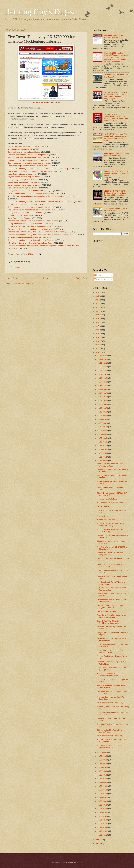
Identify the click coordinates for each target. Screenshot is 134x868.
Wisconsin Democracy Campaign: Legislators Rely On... (110, 607)
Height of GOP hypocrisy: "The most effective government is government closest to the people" (116, 137)
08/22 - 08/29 (103, 423)
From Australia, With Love (107, 499)
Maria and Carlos (104, 516)
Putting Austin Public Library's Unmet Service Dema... (111, 686)
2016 (98, 330)
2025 (98, 296)
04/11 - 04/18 (103, 782)
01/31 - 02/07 (103, 820)
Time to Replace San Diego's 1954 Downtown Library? (110, 524)
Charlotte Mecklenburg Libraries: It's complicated (28, 155)
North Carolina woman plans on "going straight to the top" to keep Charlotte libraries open (44, 196)
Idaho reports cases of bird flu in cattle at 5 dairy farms (116, 155)
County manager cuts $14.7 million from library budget (30, 191)
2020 (98, 315)
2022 (98, 307)
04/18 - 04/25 (103, 779)
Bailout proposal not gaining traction (22, 182)
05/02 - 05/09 (103, 771)
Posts (97, 275)
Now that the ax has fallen (18, 149)
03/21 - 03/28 (103, 794)
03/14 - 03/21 (103, 797)
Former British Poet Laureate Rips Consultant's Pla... (110, 651)
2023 (98, 304)
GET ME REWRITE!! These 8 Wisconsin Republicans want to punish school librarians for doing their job (116, 96)
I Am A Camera (103, 506)
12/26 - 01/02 (103, 356)
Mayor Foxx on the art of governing (22, 174)
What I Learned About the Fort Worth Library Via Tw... (111, 565)
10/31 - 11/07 (103, 386)
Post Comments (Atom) (24, 284)
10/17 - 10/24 (103, 393)
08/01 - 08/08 (103, 434)
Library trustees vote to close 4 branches (24, 185)
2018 (98, 322)
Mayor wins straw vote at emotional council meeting (28, 157)
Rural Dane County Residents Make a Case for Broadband (112, 616)
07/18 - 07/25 (103, 442)
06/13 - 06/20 (103, 461)
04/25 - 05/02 (103, 775)
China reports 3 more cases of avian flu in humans (115, 209)
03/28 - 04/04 (103, 790)
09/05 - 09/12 (103, 416)
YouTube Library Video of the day (110, 736)
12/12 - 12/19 (103, 363)
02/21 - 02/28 (103, 809)
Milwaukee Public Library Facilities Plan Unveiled (113, 36)
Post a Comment (17, 267)
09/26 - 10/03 (103, 404)
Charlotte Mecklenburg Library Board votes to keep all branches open (36, 232)
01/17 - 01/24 (103, 827)
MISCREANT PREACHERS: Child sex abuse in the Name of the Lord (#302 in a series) (116, 193)
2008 (98, 843)
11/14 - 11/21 (103, 378)
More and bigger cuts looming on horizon (24, 237)
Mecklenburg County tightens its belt (22, 188)
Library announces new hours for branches (25, 224)
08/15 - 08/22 (103, 427)
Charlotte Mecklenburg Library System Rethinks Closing (30, 240)
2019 (98, 319)
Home (47, 278)
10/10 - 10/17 (103, 397)
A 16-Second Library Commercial (110, 503)
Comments (99, 279)
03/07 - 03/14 (103, 801)
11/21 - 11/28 (103, 374)
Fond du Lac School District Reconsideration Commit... (108, 675)
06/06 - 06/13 (103, 752)
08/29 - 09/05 (103, 419)
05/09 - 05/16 (103, 767)
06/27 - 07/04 (103, 453)
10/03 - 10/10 (103, 401)
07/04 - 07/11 (103, 449)
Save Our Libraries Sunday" (20, 218)
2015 (98, 334)
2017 (98, 326)
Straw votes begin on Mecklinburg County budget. (28, 166)
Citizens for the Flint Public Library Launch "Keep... (110, 731)
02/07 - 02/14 (103, 816)
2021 (98, 311)
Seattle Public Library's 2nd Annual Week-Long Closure (111, 465)
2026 (98, 292)
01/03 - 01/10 (103, 835)
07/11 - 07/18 (103, 446)
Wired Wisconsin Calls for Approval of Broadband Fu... (112, 639)
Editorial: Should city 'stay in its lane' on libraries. (27, 160)
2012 (98, 345)
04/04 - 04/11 (103, 786)
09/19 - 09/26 (103, 408)
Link (9, 108)
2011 (98, 349)
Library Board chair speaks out (20, 204)
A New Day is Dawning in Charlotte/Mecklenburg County (30, 243)
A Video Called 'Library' (106, 520)
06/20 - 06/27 (103, 457)
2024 (98, 300)
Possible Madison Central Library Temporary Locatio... (110, 554)
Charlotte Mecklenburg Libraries (46, 102)
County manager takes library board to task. (25, 213)
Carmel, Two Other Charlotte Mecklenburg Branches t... (108, 622)
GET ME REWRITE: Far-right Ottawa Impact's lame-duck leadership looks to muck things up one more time (116, 117)
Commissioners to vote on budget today (24, 152)
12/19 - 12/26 (103, 359)
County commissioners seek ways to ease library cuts (29, 207)
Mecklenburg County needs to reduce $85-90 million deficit (31, 210)
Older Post (82, 278)
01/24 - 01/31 (103, 824)
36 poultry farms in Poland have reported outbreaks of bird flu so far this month (116, 173)
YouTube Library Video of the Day (110, 703)
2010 (98, 352)
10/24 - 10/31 (103, 389)
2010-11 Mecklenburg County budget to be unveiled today (31, 193)
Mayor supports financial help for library (23, 177)
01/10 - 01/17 (103, 831)
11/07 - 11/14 (103, 382)
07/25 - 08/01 (103, 438)
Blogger (79, 863)
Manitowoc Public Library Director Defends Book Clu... (110, 746)
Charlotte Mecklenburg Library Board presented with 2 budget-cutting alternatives (40, 235)
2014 (98, 337)
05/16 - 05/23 (103, 764)
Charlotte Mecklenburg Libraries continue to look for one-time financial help (38, 169)
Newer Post (11, 278)
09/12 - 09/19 (103, 412)
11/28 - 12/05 (103, 371)
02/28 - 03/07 (103, 805)
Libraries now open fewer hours (20, 215)
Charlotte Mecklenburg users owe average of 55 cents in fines (33, 221)
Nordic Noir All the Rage (106, 611)
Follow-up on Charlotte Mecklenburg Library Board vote (30, 229)
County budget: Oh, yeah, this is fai (22, 180)
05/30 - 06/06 (103, 756)
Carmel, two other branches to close (22, 146)
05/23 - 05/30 (103, 760)
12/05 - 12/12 (103, 367)
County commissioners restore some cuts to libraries (29, 163)
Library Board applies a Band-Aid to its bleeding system (30, 226)
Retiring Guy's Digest (40, 12)
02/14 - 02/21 (103, 812)
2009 (98, 840)
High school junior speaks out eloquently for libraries (29, 171)
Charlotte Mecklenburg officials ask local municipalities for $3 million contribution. (40, 202)
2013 (98, 341)
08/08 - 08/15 (103, 431)
